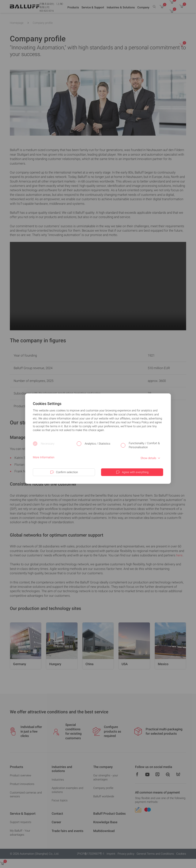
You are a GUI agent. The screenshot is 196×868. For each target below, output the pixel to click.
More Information (44, 457)
